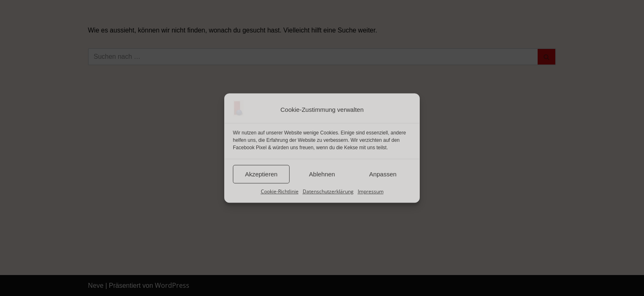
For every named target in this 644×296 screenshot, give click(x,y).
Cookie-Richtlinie (280, 191)
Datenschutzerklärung (328, 191)
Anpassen (383, 174)
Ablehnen (322, 174)
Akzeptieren (261, 174)
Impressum (371, 191)
